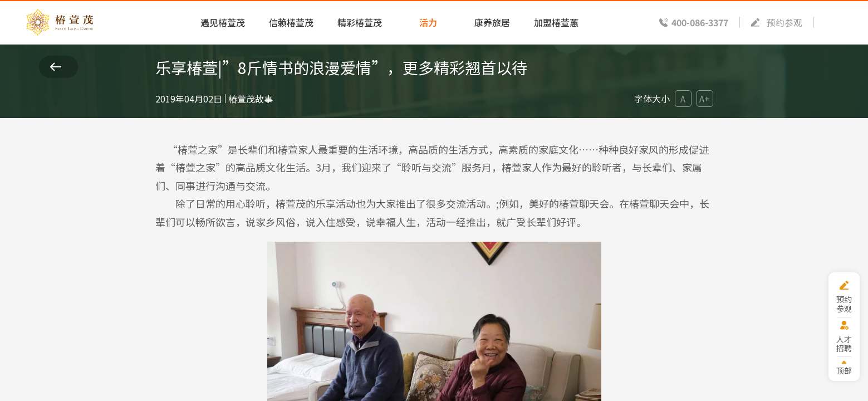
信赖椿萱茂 (291, 22)
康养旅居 (492, 22)
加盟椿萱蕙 (556, 22)
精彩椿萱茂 (360, 22)
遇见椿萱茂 (223, 22)
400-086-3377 (700, 22)
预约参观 (784, 22)
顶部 (844, 370)
